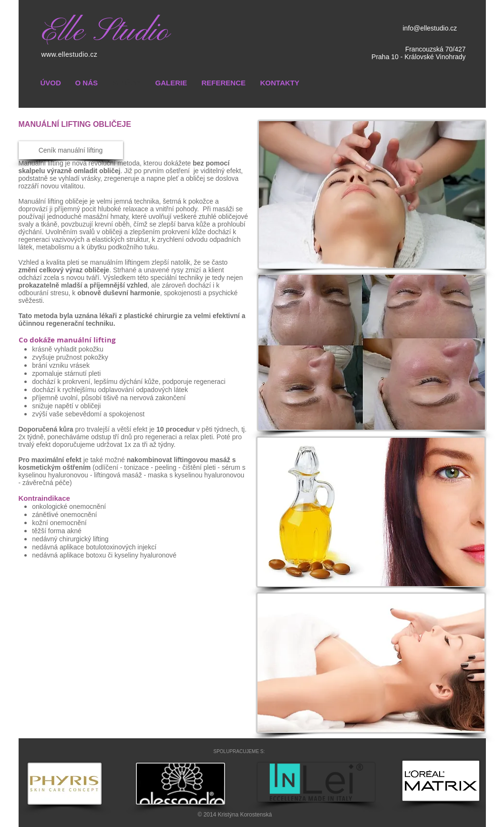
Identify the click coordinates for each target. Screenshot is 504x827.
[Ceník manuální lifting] (71, 150)
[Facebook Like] (426, 751)
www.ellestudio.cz (70, 54)
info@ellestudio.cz (430, 28)
